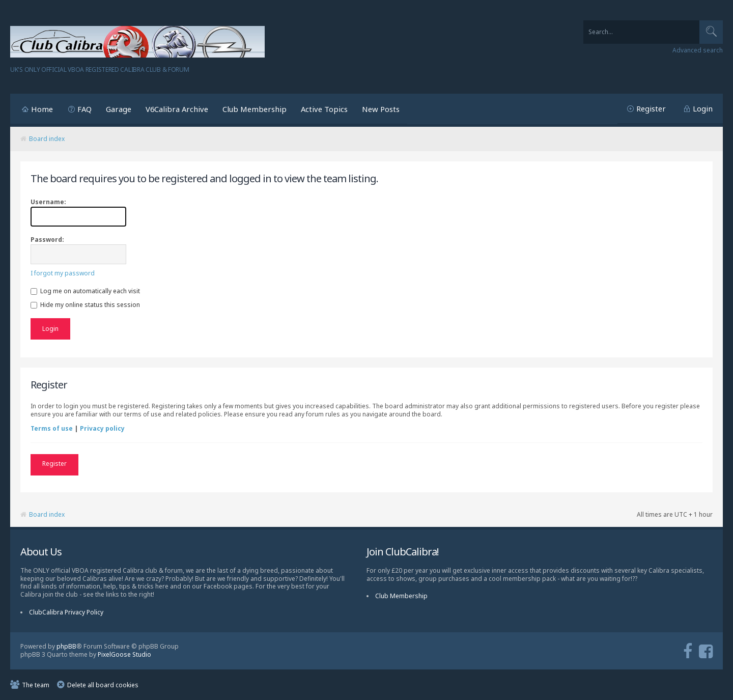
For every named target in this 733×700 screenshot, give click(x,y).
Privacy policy (102, 428)
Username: (48, 202)
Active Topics (324, 109)
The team (36, 685)
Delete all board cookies (103, 685)
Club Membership (255, 109)
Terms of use (52, 428)
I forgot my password (63, 273)
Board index (47, 139)
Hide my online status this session (85, 305)
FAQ (84, 109)
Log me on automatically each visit (85, 291)
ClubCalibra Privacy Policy (66, 612)
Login (703, 108)
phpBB (66, 646)
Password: (47, 240)
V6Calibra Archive (177, 109)
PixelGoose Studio (124, 654)
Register (651, 108)
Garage (119, 109)
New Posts (381, 109)
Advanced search (698, 50)
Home (42, 109)
